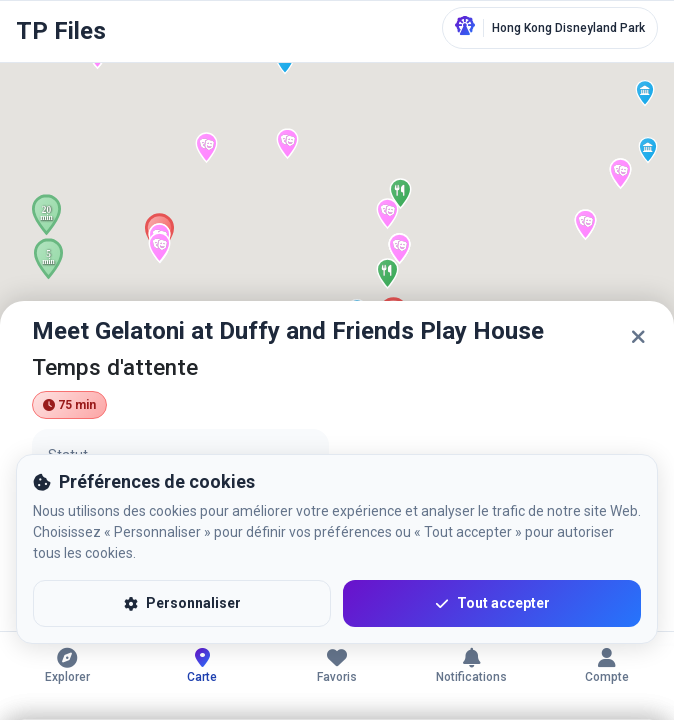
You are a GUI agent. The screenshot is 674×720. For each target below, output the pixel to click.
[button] (645, 93)
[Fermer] (638, 337)
